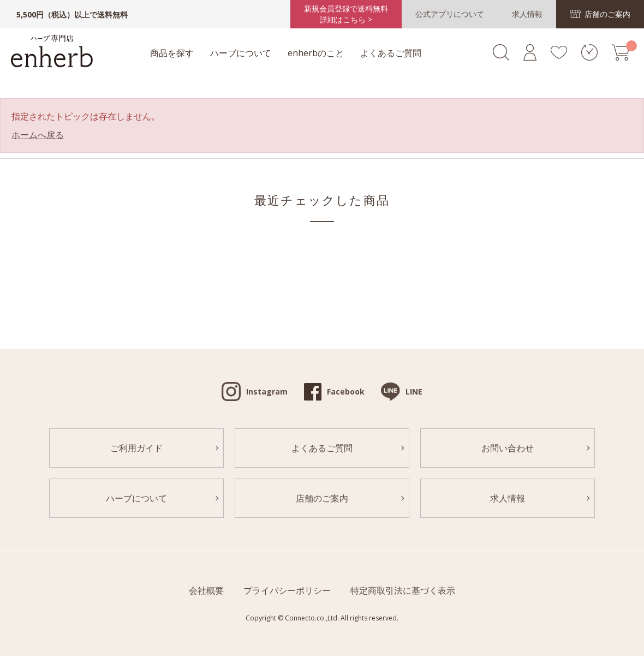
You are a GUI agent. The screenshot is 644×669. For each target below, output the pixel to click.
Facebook (346, 392)
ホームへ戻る (38, 135)
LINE (414, 392)
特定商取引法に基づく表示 (403, 590)
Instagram (267, 392)
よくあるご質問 (391, 53)
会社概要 (206, 590)
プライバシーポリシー (287, 590)
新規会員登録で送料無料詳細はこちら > (346, 14)
